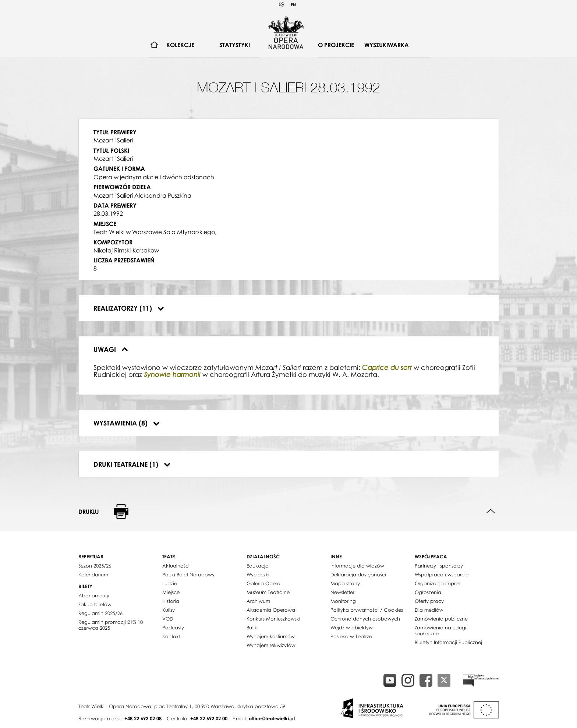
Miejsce (171, 592)
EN (293, 5)
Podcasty (173, 628)
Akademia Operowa (271, 610)
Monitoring (343, 601)
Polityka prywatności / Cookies (367, 610)
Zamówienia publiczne (441, 619)
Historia (171, 601)
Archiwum (258, 601)
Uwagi (111, 349)
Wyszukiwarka (387, 45)
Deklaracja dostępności (358, 575)
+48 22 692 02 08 (143, 718)
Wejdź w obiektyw (352, 628)
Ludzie (170, 583)
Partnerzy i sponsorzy (439, 566)
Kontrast (282, 5)
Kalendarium (93, 575)
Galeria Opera (263, 583)
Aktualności (176, 566)
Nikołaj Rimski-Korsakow (126, 250)
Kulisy (169, 610)
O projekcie (336, 45)
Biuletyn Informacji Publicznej (448, 642)
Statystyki (235, 45)
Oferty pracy (429, 601)
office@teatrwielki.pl (272, 718)
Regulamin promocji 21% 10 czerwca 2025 (111, 625)
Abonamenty (94, 596)
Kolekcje (180, 45)
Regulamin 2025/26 (100, 613)
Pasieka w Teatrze (351, 636)
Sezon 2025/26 (95, 566)
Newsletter (342, 592)
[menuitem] (154, 45)
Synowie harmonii (172, 374)
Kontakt (171, 636)
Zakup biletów (95, 604)
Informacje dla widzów (357, 566)
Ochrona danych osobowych (365, 619)
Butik (252, 628)
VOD (168, 619)
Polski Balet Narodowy (188, 575)
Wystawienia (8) (127, 423)
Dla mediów (429, 610)
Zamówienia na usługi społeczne (440, 630)
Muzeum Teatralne (268, 592)
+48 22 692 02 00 (209, 718)
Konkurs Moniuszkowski (273, 619)
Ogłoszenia (428, 592)
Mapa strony (345, 583)
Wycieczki (258, 575)
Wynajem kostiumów (271, 636)
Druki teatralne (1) (132, 464)
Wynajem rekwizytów (271, 645)
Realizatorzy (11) (129, 308)
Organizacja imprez (438, 583)
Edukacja (258, 566)
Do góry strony (491, 511)
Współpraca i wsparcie (442, 575)
